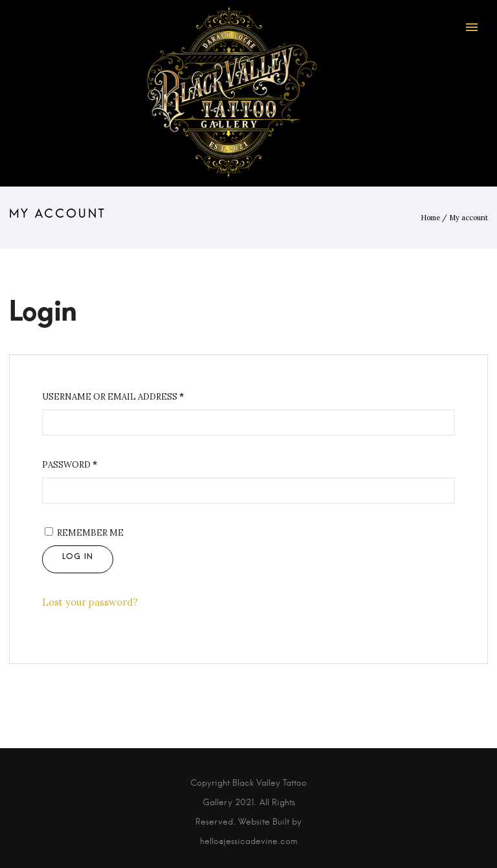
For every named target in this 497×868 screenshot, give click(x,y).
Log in (78, 559)
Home (430, 218)
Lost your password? (90, 602)
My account (469, 218)
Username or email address (113, 397)
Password (70, 465)
